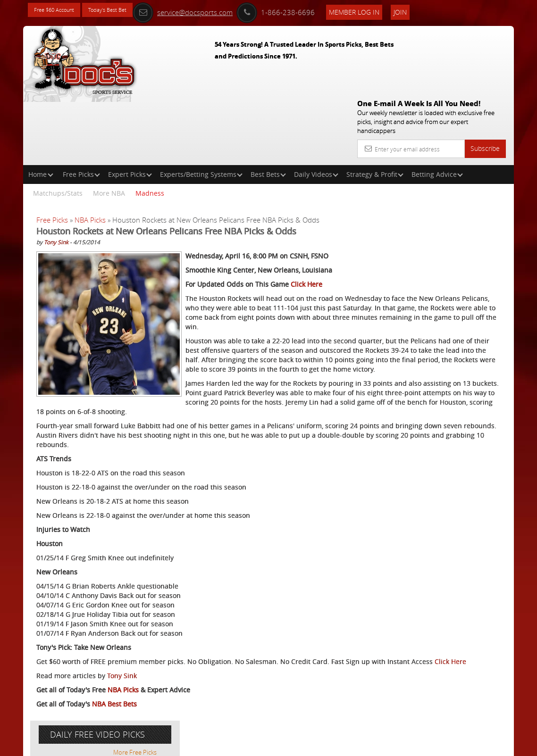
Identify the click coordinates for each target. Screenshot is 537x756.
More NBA (109, 125)
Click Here (306, 226)
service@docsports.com (225, 10)
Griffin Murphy (439, 253)
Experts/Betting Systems (201, 106)
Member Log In (397, 10)
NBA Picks (90, 152)
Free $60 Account (60, 11)
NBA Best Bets (114, 711)
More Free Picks (471, 175)
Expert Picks (130, 106)
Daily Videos (316, 106)
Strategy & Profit (375, 106)
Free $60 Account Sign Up (432, 350)
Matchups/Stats (58, 125)
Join (443, 10)
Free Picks (81, 106)
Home (41, 106)
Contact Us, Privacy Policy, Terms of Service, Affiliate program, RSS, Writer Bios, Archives (325, 744)
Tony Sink (56, 174)
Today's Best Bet (125, 11)
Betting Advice (437, 106)
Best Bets (268, 106)
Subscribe (485, 80)
